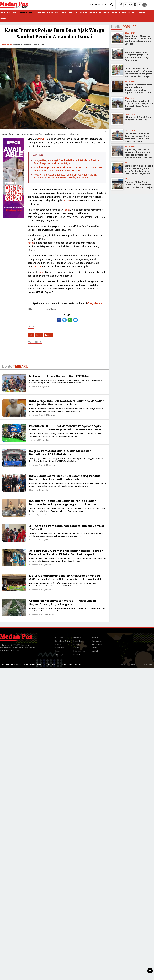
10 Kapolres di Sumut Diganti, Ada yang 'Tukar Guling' (139, 119)
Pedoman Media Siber (33, 664)
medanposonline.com (135, 664)
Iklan (71, 664)
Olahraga (73, 13)
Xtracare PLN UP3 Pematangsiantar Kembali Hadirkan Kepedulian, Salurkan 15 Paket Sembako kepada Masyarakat (66, 554)
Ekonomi (83, 13)
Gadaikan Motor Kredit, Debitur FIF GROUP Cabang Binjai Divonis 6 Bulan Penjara (139, 185)
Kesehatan (97, 638)
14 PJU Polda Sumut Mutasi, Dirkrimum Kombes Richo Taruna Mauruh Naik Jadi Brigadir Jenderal (138, 137)
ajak (31, 335)
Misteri (76, 644)
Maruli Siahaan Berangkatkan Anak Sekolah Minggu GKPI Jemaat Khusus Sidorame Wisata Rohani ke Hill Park (65, 579)
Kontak (78, 664)
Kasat (67, 200)
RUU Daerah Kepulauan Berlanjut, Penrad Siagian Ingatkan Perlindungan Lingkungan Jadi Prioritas (63, 503)
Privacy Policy (50, 664)
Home (3, 13)
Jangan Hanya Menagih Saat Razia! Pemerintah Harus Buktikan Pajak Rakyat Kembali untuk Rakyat (67, 162)
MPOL (41, 139)
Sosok (76, 648)
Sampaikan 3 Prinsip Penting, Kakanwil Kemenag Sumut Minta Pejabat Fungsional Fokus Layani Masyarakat (139, 170)
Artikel (95, 651)
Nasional (41, 13)
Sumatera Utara (26, 13)
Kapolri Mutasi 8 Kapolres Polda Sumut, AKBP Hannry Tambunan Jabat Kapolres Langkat (138, 40)
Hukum (63, 13)
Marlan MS (7, 45)
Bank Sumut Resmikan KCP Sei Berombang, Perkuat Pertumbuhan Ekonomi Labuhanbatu (65, 478)
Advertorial (97, 644)
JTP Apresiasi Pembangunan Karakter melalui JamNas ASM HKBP (67, 528)
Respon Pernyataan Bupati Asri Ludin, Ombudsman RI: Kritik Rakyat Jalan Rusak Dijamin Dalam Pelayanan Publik (65, 176)
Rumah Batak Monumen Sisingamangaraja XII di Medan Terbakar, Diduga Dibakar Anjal (137, 56)
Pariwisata (97, 641)
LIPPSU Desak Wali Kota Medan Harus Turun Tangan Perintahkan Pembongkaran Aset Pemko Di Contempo (139, 72)
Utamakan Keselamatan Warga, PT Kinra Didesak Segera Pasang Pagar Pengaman (63, 602)
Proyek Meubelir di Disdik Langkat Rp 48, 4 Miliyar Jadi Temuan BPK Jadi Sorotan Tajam (139, 105)
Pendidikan (94, 13)
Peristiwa (12, 13)
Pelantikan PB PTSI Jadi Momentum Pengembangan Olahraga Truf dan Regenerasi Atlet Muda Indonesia (65, 428)
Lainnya (140, 13)
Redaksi (18, 664)
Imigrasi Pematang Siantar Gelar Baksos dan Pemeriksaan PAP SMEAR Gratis (60, 453)
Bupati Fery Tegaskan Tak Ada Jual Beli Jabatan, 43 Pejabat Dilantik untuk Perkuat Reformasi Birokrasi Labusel (139, 155)
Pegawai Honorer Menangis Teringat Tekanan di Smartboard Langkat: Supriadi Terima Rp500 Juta (139, 89)
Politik (131, 13)
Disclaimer (63, 664)
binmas (48, 335)
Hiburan (123, 13)
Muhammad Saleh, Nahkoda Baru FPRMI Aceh (60, 376)
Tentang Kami (7, 664)
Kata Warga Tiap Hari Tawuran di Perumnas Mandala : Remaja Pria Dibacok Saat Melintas (67, 403)
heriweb (151, 664)
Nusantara (53, 13)
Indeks (3, 19)
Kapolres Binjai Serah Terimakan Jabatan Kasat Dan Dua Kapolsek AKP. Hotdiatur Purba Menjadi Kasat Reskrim (68, 169)
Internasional (110, 13)
